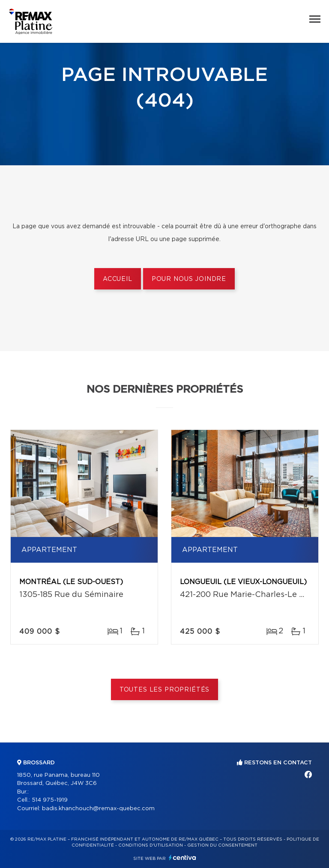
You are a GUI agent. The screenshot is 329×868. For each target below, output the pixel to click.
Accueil (118, 279)
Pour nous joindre (189, 279)
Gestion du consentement (222, 845)
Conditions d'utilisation (151, 845)
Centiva (182, 858)
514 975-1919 (50, 800)
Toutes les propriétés (165, 690)
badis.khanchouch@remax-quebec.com (98, 809)
